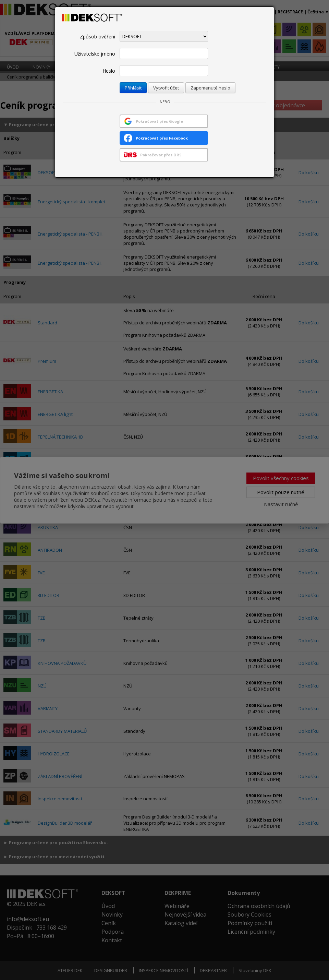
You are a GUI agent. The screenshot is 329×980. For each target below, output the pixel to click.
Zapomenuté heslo (210, 88)
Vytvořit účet (166, 88)
